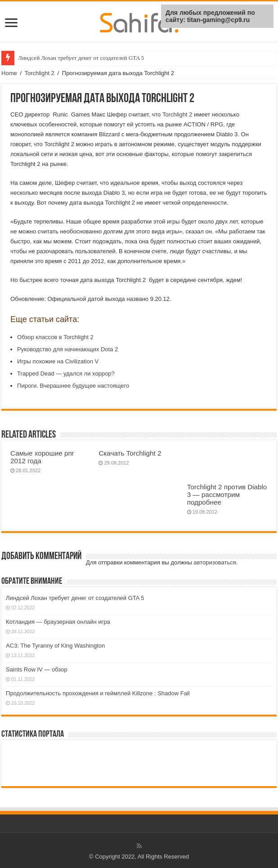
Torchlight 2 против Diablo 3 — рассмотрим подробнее (227, 494)
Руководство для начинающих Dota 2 (67, 349)
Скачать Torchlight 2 (130, 453)
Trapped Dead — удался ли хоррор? (66, 374)
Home (9, 73)
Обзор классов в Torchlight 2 (55, 337)
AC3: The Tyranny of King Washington (55, 646)
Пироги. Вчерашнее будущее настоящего (73, 386)
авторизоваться (215, 562)
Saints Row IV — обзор (37, 669)
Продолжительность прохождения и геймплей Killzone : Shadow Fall (98, 693)
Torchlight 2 (39, 73)
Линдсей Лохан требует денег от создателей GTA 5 (81, 58)
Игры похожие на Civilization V (58, 361)
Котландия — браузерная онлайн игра (58, 622)
